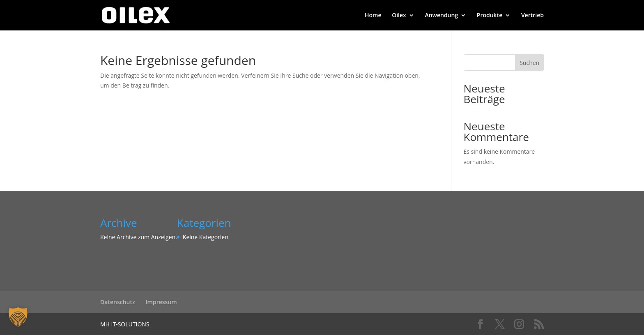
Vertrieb (532, 16)
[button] (18, 317)
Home (373, 16)
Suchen (529, 63)
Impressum (161, 302)
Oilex (399, 16)
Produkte (490, 16)
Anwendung (441, 16)
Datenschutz (118, 302)
